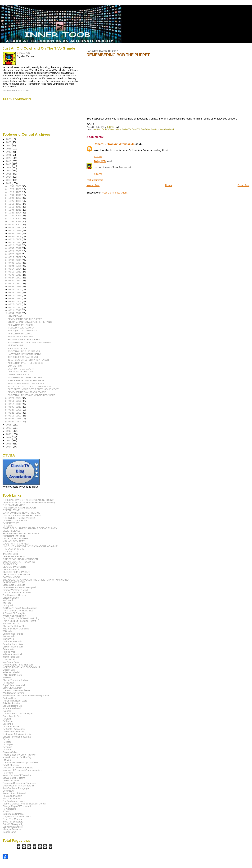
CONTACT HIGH (16, 366)
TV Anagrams (9, 809)
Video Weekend (167, 129)
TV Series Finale (11, 726)
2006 (9, 440)
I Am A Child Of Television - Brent (19, 621)
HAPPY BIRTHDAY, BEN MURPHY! (24, 354)
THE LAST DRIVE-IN (13, 549)
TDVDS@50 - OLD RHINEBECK (23, 331)
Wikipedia (8, 631)
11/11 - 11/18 (15, 207)
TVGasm (7, 719)
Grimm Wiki (8, 649)
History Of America (12, 829)
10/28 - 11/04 (15, 213)
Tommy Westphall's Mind (15, 590)
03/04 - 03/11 (15, 313)
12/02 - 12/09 (15, 198)
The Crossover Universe (15, 595)
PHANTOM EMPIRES (14, 536)
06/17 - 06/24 (15, 269)
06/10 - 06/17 (15, 272)
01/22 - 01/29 (15, 413)
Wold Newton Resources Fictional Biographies (26, 696)
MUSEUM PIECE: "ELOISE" (21, 328)
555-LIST (7, 811)
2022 (9, 152)
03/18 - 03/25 (15, 307)
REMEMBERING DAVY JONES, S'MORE (27, 392)
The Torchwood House (14, 801)
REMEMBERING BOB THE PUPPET (118, 55)
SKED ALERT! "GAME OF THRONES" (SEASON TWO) (33, 389)
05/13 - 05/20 (15, 284)
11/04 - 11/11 (15, 210)
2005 (9, 444)
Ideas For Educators (13, 822)
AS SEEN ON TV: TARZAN (20, 325)
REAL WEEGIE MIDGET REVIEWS (21, 533)
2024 (9, 145)
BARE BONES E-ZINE (14, 582)
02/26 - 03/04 (15, 398)
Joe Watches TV (11, 623)
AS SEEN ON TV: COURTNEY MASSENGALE (29, 342)
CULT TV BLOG (11, 569)
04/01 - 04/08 (15, 301)
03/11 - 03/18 (15, 310)
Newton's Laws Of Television (17, 775)
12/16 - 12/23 (15, 192)
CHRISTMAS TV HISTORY (16, 575)
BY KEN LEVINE (11, 510)
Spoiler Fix (8, 724)
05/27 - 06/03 (15, 278)
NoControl (8, 600)
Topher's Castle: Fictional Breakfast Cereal (24, 804)
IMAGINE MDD (10, 554)
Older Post (243, 185)
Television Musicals (12, 796)
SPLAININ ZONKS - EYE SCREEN (24, 339)
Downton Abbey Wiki (13, 644)
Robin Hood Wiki (11, 672)
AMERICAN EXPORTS (18, 375)
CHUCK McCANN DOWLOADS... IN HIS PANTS (30, 322)
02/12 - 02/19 (15, 404)
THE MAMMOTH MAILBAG (20, 337)
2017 (9, 167)
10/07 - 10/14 (15, 222)
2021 (9, 155)
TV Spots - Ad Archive (14, 729)
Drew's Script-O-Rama (14, 778)
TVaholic (7, 711)
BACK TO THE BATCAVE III (21, 369)
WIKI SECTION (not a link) (16, 629)
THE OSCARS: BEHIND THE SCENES (26, 383)
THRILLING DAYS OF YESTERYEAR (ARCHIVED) (29, 503)
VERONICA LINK (16, 345)
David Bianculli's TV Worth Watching (21, 618)
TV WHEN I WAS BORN (15, 521)
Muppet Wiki (9, 670)
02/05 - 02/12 (15, 407)
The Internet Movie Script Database (20, 762)
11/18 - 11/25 (15, 204)
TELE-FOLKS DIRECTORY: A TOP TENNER (28, 360)
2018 (9, 164)
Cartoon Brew (10, 698)
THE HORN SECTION (14, 557)
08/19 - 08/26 (15, 242)
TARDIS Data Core (12, 675)
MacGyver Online (11, 662)
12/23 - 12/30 (15, 189)
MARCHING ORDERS (18, 348)
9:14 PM (98, 157)
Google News (9, 832)
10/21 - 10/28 (15, 216)
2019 (9, 161)
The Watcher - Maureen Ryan (18, 714)
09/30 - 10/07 (15, 225)
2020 (9, 158)
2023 (9, 149)
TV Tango (7, 747)
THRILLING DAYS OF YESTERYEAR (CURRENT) (28, 500)
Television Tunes (11, 780)
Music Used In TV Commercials (18, 786)
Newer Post (93, 185)
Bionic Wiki (8, 639)
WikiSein (7, 678)
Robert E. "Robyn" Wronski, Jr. (114, 144)
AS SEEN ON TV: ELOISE (20, 334)
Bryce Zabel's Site (12, 716)
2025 (9, 142)
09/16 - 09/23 (15, 230)
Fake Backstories (11, 703)
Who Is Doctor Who (12, 799)
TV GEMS (8, 526)
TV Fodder (8, 721)
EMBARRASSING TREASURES (19, 562)
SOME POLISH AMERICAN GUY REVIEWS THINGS (30, 528)
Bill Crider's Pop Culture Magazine (20, 608)
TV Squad (8, 605)
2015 (9, 174)
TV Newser (8, 683)
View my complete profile (16, 90)
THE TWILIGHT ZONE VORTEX (19, 518)
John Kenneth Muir (12, 708)
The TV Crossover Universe (17, 593)
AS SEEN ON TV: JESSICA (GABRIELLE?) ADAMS (32, 395)
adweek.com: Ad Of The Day (17, 757)
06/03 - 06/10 (15, 275)
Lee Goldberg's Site (13, 706)
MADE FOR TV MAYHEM (16, 544)
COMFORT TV (10, 564)
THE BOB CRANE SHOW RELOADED (22, 515)
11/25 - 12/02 (15, 201)
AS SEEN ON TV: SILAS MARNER (24, 351)
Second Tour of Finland (14, 793)
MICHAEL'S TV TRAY (14, 541)
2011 (9, 425)
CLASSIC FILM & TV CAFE (17, 572)
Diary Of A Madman (12, 688)
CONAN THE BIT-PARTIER (20, 372)
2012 (9, 183)
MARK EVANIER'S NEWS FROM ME (22, 513)
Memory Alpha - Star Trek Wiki (18, 665)
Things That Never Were (15, 701)
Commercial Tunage (13, 634)
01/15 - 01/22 (15, 416)
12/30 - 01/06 (15, 186)
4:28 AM (98, 174)
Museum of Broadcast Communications (22, 770)
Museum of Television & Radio (18, 768)
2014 (9, 177)
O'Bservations (115, 129)
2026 (9, 139)
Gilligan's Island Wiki (13, 647)
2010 (9, 428)
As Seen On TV (100, 129)
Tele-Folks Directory (150, 129)
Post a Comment (95, 180)
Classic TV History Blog (14, 626)
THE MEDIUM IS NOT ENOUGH (19, 508)
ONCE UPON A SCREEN (16, 539)
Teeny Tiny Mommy (12, 819)
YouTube (7, 603)
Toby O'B (100, 161)
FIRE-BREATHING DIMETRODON (20, 559)
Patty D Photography (13, 824)
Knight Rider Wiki (11, 657)
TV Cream (8, 773)
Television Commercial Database (19, 783)
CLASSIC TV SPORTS (14, 567)
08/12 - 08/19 (15, 245)
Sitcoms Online (10, 752)
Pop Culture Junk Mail (14, 685)
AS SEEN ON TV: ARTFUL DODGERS (26, 363)
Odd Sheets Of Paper (14, 814)
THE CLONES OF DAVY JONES (23, 357)
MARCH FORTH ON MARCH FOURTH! (26, 381)
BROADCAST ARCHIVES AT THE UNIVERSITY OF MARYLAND (36, 580)
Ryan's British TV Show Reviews (19, 755)
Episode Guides (11, 598)
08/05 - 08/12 (15, 248)
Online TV (126, 129)
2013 (9, 180)
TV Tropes (8, 744)
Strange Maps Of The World (17, 806)
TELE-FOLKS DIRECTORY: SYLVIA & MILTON (29, 386)
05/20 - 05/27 (15, 281)
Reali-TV (136, 129)
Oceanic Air (8, 791)
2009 (9, 431)
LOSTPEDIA (9, 660)
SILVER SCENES (12, 531)
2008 (9, 434)
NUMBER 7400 (15, 316)
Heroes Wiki (9, 652)
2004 (9, 447)
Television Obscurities (14, 732)
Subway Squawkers (13, 827)
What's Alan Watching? (14, 616)
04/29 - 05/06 (15, 289)
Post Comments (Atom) (115, 193)
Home (169, 185)
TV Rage (7, 742)
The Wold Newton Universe (16, 690)
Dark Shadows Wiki (12, 642)
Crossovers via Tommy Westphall (19, 587)
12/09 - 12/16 (15, 195)
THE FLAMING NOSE (14, 505)
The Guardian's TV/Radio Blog (18, 611)
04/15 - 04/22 (15, 295)
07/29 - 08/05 (15, 251)
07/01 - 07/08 (15, 263)
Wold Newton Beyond (14, 693)
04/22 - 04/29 (15, 293)
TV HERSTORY (11, 523)
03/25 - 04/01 (15, 304)
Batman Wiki (9, 636)
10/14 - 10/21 (15, 219)
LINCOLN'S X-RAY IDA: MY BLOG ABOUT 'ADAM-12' (30, 546)
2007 (9, 437)
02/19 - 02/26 (15, 401)
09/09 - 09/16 (15, 233)
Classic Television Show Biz (17, 737)
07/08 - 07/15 (15, 260)
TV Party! (7, 750)
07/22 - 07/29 (15, 254)
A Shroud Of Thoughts (14, 613)
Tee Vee (7, 760)
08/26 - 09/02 (15, 239)
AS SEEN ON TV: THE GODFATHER (25, 377)
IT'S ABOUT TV (10, 551)
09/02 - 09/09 (15, 236)
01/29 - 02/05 (15, 410)
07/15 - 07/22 (15, 257)
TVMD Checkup (11, 765)
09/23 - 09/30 (15, 228)
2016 (9, 171)
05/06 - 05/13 (15, 287)
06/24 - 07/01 (15, 266)
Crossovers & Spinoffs (14, 585)
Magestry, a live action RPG (17, 817)
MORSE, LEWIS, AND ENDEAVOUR (21, 667)
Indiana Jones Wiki (12, 654)
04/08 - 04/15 (15, 298)
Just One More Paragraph (16, 788)
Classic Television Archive (16, 680)
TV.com (6, 739)
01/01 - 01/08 (15, 422)
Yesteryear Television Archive (17, 734)
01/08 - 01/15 (15, 419)
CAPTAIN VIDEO (11, 577)
